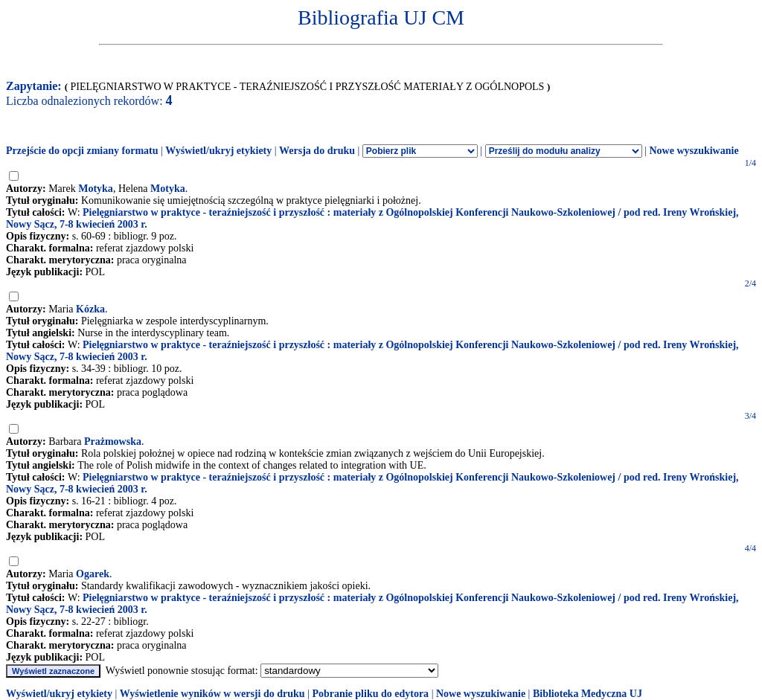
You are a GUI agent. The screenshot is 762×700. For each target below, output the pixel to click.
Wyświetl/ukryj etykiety (218, 151)
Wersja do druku (317, 151)
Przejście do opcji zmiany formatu (82, 151)
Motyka (96, 189)
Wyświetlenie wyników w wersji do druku (212, 694)
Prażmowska (113, 441)
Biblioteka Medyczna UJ (587, 694)
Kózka (90, 309)
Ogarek (93, 574)
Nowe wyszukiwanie (694, 151)
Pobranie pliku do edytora (370, 694)
